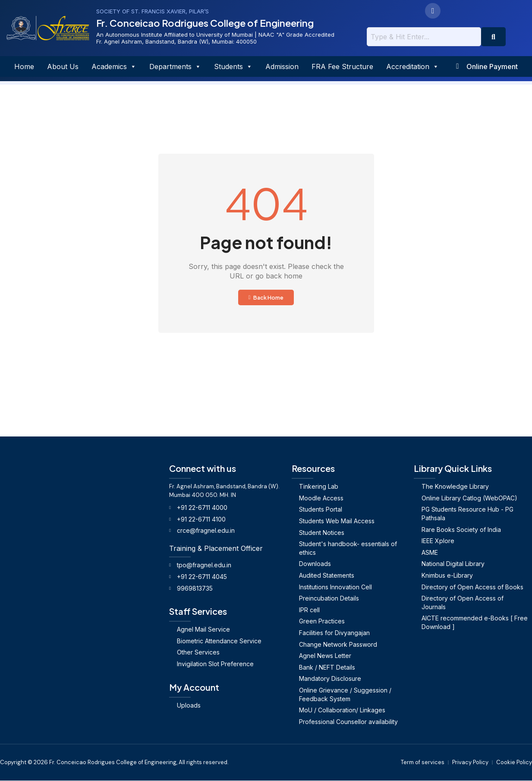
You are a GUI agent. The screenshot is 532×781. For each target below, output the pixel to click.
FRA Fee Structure (342, 66)
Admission (281, 66)
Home (23, 66)
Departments (174, 66)
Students (232, 66)
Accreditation (412, 66)
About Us (62, 66)
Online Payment (493, 66)
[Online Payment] (458, 66)
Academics (113, 66)
